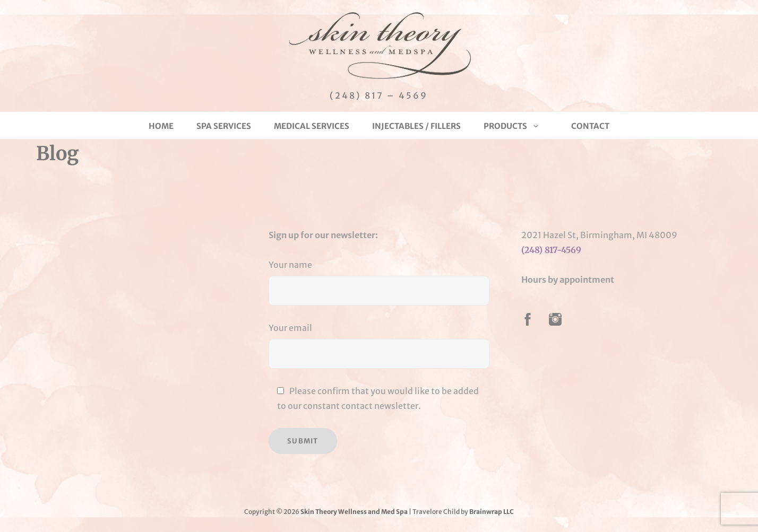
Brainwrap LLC (492, 512)
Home (161, 126)
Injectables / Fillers (416, 126)
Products (512, 126)
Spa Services (224, 126)
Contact (590, 126)
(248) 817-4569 (551, 250)
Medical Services (312, 126)
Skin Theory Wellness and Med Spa (354, 512)
